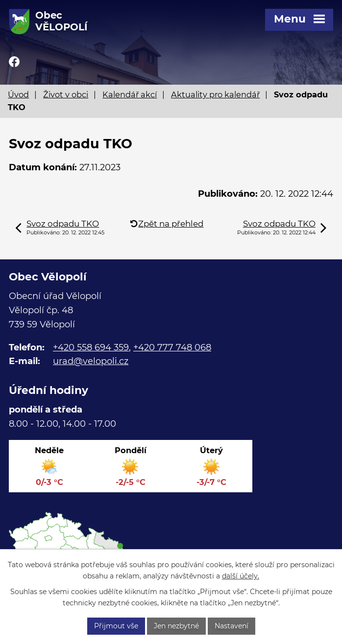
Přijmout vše (116, 626)
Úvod (18, 94)
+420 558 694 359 (91, 347)
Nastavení (232, 626)
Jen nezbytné (176, 626)
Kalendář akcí (130, 94)
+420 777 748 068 (172, 347)
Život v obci (66, 94)
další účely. (241, 576)
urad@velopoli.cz (91, 361)
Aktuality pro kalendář (215, 94)
